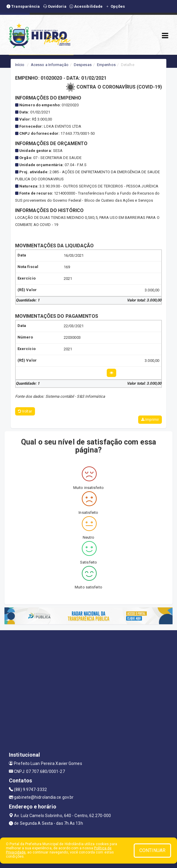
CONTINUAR (152, 850)
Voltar (25, 411)
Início (20, 65)
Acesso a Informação (50, 65)
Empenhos (106, 65)
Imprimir (150, 420)
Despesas (83, 65)
